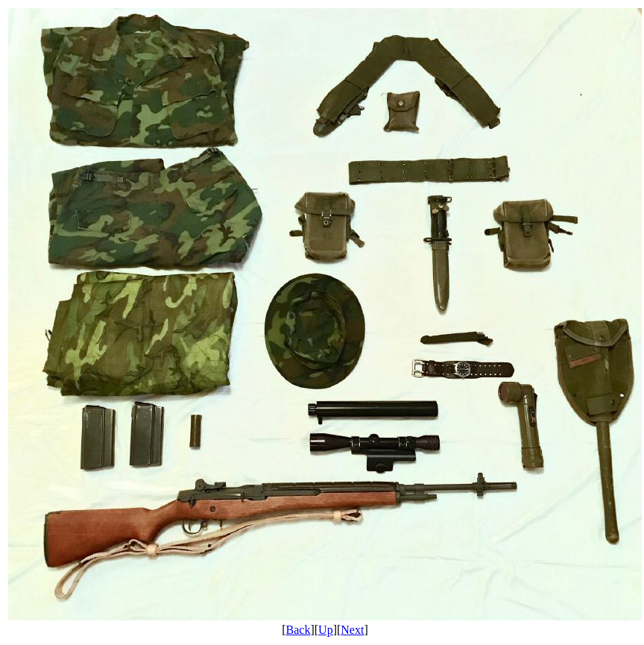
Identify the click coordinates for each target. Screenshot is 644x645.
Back (299, 630)
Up (326, 630)
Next (352, 630)
